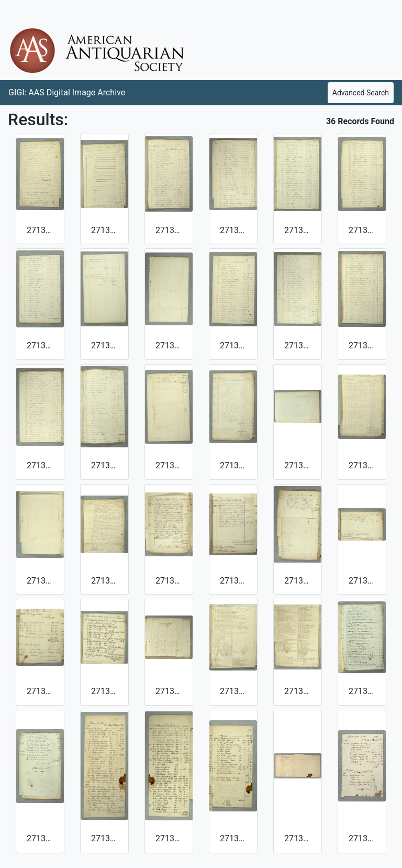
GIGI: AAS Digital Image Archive (67, 92)
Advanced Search (361, 93)
